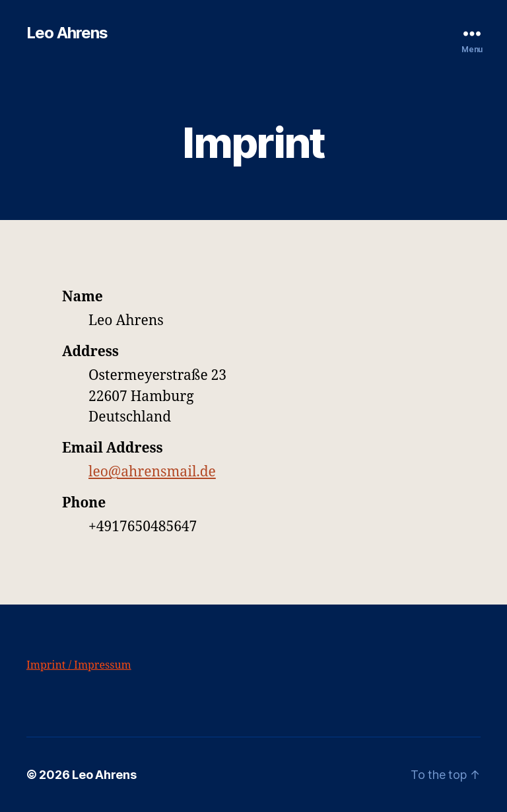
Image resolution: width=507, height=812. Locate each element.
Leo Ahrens (67, 33)
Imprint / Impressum (79, 665)
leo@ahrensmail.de (152, 472)
